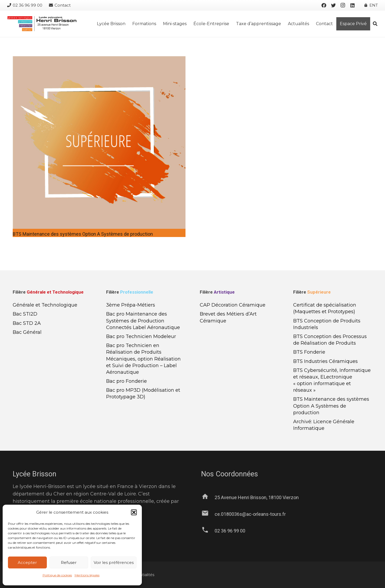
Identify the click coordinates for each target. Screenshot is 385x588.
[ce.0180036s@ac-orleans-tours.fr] (208, 514)
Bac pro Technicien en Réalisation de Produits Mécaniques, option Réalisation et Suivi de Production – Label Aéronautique (143, 359)
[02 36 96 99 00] (208, 531)
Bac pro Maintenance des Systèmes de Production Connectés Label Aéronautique (143, 321)
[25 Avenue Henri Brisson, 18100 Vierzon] (208, 498)
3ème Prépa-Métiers (131, 305)
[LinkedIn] (352, 5)
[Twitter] (333, 5)
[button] (134, 512)
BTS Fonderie (309, 352)
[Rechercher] (375, 24)
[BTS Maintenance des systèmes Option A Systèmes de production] (99, 60)
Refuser (69, 562)
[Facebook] (324, 5)
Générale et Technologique (45, 305)
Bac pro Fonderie (126, 381)
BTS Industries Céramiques (325, 361)
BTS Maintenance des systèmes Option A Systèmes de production (83, 234)
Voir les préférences (114, 562)
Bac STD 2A (27, 323)
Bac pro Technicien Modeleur (141, 336)
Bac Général (27, 332)
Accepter (27, 562)
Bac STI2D (25, 314)
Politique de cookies (57, 575)
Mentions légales (87, 575)
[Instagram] (343, 5)
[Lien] (42, 24)
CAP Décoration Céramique (233, 305)
